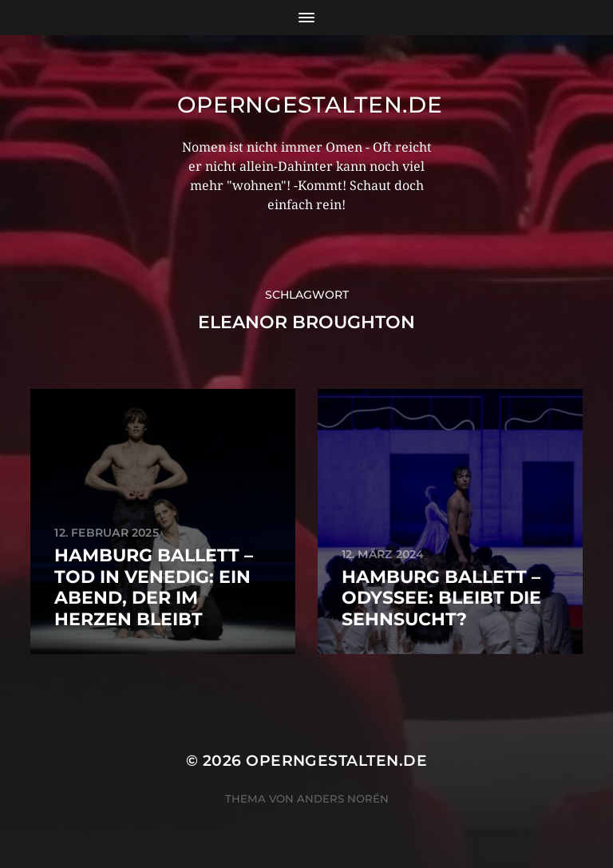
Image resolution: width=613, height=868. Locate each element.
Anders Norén (343, 799)
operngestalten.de (310, 105)
